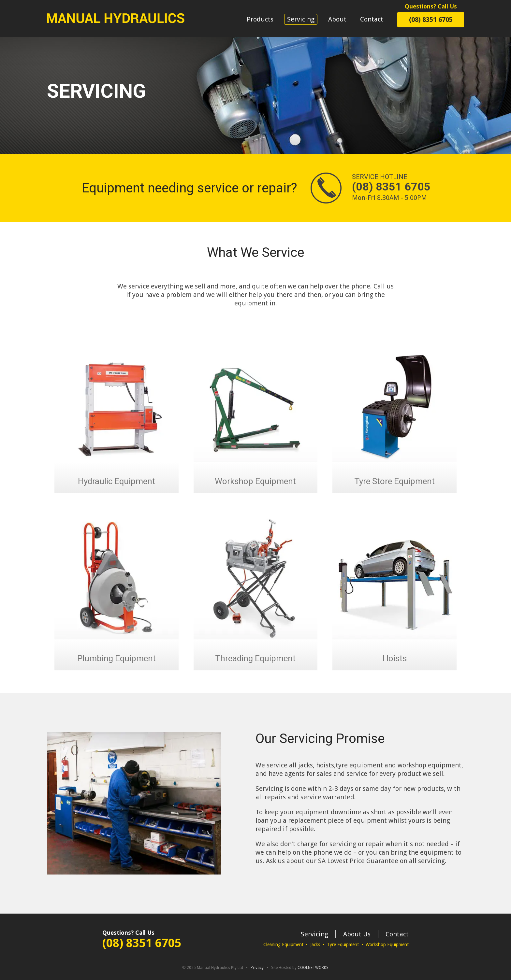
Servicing (301, 19)
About (337, 19)
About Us (357, 934)
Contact (372, 19)
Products (260, 19)
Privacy (257, 968)
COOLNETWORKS (313, 968)
